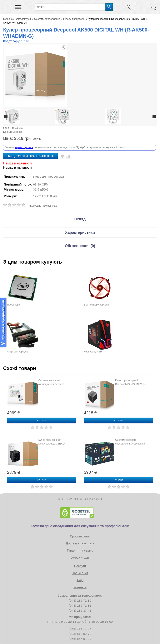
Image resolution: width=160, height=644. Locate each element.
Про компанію (80, 536)
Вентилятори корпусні (97, 305)
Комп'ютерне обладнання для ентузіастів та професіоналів (80, 526)
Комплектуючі (23, 19)
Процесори (14, 305)
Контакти (80, 587)
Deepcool (18, 132)
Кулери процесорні (74, 19)
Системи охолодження (47, 19)
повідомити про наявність (30, 156)
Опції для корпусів (18, 352)
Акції (80, 580)
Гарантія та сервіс (80, 550)
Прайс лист (80, 573)
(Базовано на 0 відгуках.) (44, 206)
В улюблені (62, 156)
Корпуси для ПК (93, 352)
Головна (8, 19)
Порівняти (68, 156)
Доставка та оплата (80, 543)
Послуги (80, 566)
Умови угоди (80, 558)
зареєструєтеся (24, 147)
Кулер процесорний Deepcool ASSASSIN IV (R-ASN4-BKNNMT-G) (131, 384)
